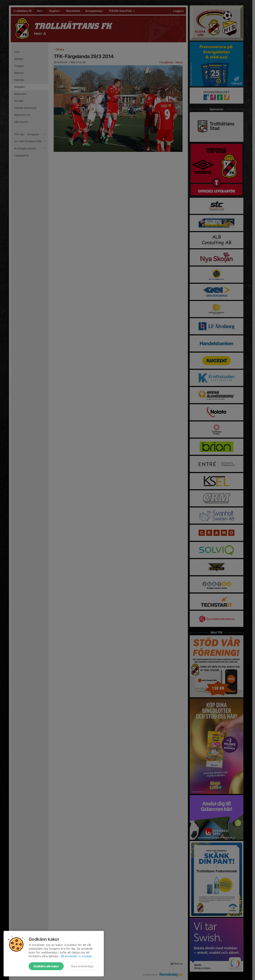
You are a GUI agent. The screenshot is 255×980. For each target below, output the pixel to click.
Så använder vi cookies (76, 956)
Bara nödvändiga (82, 966)
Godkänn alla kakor (46, 966)
